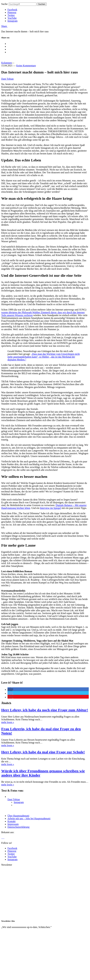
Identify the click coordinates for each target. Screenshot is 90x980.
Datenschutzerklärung (18, 827)
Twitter (11, 15)
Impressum (13, 824)
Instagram (12, 21)
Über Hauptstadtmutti (18, 816)
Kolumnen (7, 63)
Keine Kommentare (26, 66)
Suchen (42, 4)
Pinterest (12, 12)
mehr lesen (8, 722)
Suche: (5, 4)
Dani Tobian (7, 79)
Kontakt (12, 821)
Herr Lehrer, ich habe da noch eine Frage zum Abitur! (45, 710)
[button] (10, 690)
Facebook (12, 10)
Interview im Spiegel (50, 508)
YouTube (12, 18)
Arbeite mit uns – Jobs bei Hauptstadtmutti (29, 819)
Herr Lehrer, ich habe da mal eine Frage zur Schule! (43, 752)
